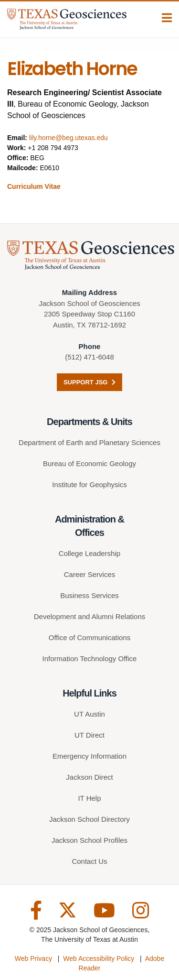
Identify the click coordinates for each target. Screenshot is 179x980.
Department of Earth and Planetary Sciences (89, 442)
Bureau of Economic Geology (89, 463)
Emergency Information (89, 756)
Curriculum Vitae (34, 186)
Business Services (89, 595)
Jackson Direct (89, 777)
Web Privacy (33, 958)
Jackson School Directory (89, 819)
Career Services (90, 574)
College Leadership (89, 553)
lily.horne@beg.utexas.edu (68, 138)
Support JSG (89, 382)
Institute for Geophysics (89, 485)
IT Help (89, 798)
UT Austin (89, 714)
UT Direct (89, 735)
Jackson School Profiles (89, 840)
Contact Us (89, 861)
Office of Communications (89, 637)
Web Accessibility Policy (99, 958)
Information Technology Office (90, 659)
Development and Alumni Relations (89, 616)
